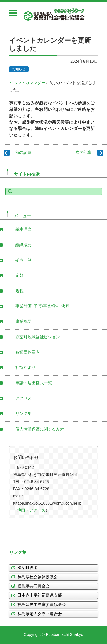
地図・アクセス (31, 510)
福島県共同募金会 (34, 586)
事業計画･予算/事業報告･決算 (42, 306)
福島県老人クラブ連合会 (40, 614)
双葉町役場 (27, 568)
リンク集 (24, 414)
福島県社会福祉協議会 (38, 577)
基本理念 (24, 229)
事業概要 (24, 322)
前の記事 (23, 152)
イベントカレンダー (27, 83)
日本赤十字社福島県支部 (40, 595)
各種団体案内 (28, 352)
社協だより (26, 368)
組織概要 (24, 245)
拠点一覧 (24, 260)
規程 (19, 291)
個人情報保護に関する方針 (40, 429)
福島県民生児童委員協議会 (42, 605)
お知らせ (19, 69)
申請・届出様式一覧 (34, 383)
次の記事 (84, 152)
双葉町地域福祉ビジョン (38, 337)
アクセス (24, 398)
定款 (19, 276)
